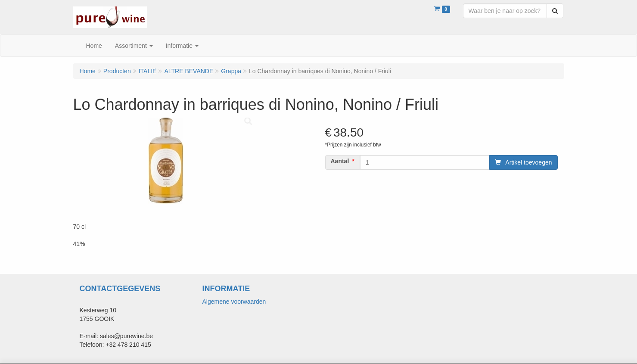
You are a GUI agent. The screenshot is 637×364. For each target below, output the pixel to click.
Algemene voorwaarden (234, 302)
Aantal (340, 161)
